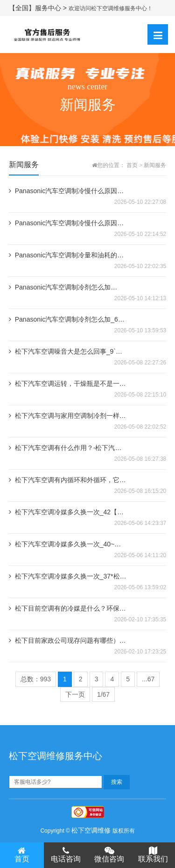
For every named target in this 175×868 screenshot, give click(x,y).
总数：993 (36, 679)
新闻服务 (155, 165)
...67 (148, 679)
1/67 (103, 694)
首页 (132, 165)
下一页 (75, 694)
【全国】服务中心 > (39, 8)
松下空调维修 (91, 830)
